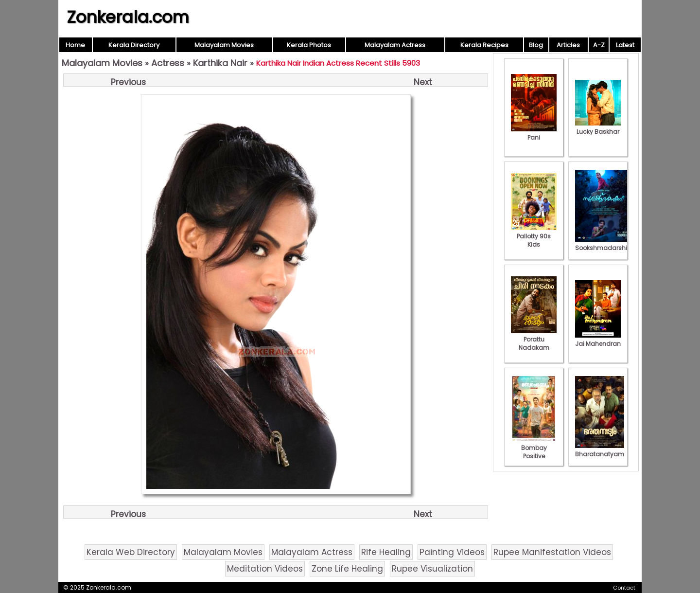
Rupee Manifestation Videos (552, 552)
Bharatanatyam (600, 450)
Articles (568, 45)
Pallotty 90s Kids (534, 236)
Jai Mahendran (598, 340)
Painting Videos (452, 552)
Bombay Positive (534, 448)
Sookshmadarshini (604, 244)
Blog (536, 45)
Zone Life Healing (347, 569)
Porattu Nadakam (534, 339)
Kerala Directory (134, 45)
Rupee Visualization (432, 569)
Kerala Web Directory (131, 552)
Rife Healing (386, 552)
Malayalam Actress (395, 45)
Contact (624, 588)
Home (75, 45)
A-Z (599, 45)
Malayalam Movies (224, 45)
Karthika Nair (220, 63)
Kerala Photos (309, 45)
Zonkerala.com (128, 17)
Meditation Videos (265, 569)
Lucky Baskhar (598, 127)
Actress (168, 63)
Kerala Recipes (484, 45)
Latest (625, 45)
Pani (534, 133)
